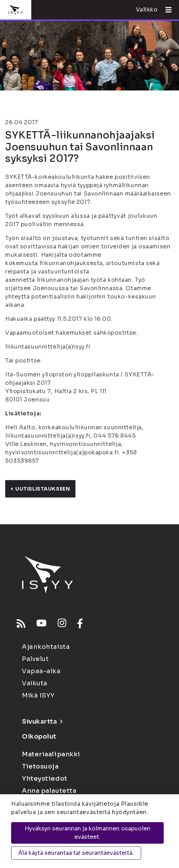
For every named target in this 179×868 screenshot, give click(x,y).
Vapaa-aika (41, 671)
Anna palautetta (49, 791)
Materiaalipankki (51, 754)
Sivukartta (42, 722)
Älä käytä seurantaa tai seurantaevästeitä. (76, 853)
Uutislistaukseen (40, 489)
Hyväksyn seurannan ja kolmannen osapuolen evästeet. (88, 833)
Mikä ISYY (38, 695)
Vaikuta (35, 683)
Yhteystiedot (45, 779)
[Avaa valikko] (166, 10)
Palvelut (35, 659)
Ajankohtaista (46, 647)
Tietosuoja (40, 766)
